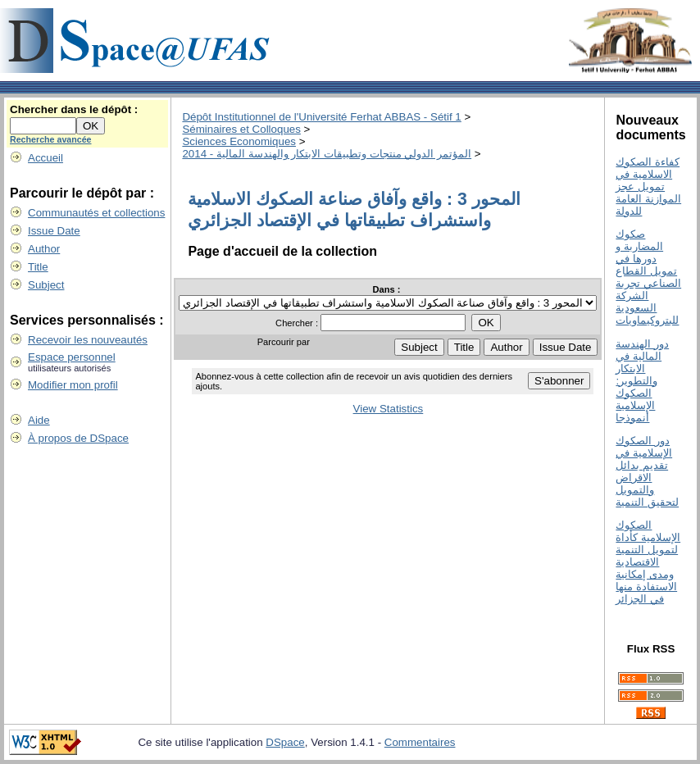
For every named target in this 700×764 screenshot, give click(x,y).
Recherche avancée (51, 139)
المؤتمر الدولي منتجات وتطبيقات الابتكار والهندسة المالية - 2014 (327, 154)
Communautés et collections (96, 213)
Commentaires (420, 742)
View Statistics (389, 409)
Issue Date (54, 231)
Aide (39, 420)
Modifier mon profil (73, 385)
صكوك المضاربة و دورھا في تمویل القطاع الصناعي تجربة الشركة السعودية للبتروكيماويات (648, 277)
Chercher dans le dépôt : (74, 109)
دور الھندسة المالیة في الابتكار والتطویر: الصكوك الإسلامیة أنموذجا (642, 381)
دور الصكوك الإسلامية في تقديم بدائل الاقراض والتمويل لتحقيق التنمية (647, 471)
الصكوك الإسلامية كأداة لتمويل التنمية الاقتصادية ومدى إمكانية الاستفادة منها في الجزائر (648, 562)
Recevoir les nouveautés (88, 340)
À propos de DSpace (78, 438)
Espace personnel (72, 357)
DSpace (285, 742)
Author (44, 249)
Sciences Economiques (239, 141)
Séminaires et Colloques (241, 129)
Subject (46, 285)
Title (38, 267)
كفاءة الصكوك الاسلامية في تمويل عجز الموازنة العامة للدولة (648, 186)
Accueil (45, 158)
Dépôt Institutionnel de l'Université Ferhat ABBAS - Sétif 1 (321, 117)
